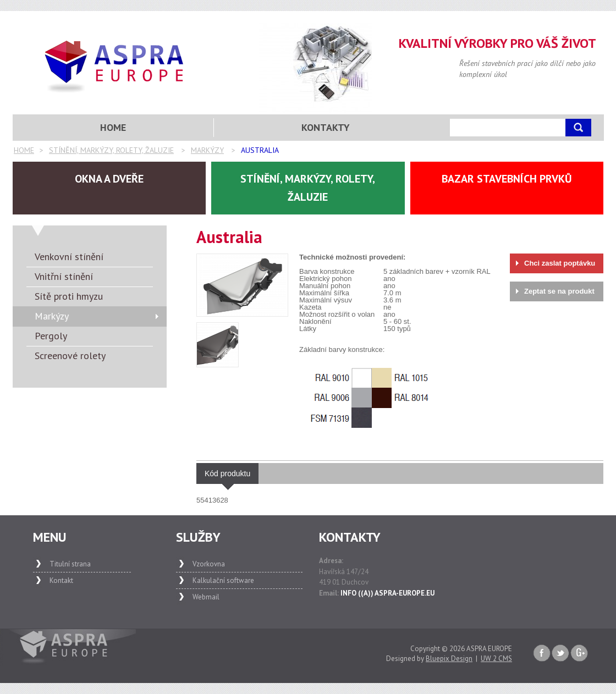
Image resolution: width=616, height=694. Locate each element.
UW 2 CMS (496, 659)
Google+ (579, 653)
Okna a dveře (109, 179)
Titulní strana (70, 564)
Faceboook (542, 653)
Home (24, 150)
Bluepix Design (449, 659)
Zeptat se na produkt (559, 291)
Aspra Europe (115, 67)
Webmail (206, 597)
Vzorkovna (209, 564)
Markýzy (207, 150)
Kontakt (61, 580)
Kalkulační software (223, 580)
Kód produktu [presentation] (227, 477)
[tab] (227, 473)
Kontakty (326, 127)
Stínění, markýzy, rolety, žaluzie (111, 150)
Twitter (560, 653)
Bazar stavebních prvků (507, 179)
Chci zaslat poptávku (560, 263)
